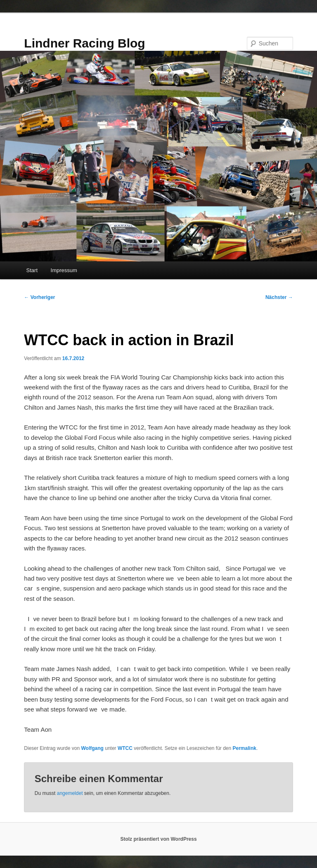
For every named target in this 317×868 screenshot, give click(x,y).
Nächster (279, 297)
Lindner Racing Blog (84, 43)
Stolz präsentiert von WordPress (158, 839)
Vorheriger (39, 297)
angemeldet (70, 793)
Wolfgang (92, 748)
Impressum (64, 270)
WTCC (125, 748)
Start (32, 270)
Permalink (245, 748)
